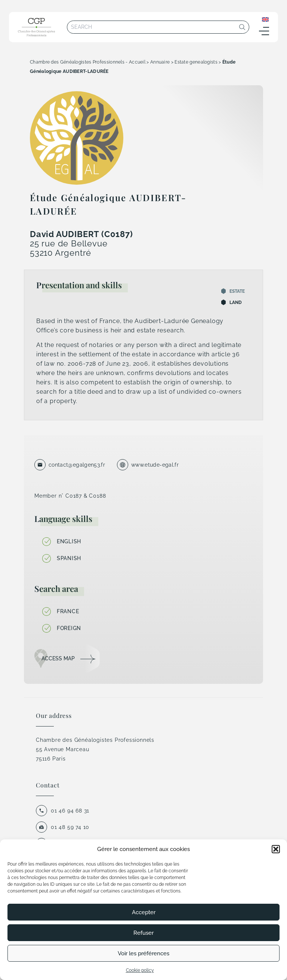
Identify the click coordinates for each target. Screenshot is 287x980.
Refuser (143, 933)
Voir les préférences (143, 953)
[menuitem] (265, 19)
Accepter (144, 912)
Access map (58, 658)
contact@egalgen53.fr (77, 465)
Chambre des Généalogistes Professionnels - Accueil (88, 62)
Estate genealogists (196, 62)
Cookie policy (140, 970)
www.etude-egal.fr (155, 465)
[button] (276, 849)
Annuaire (160, 62)
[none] (265, 19)
